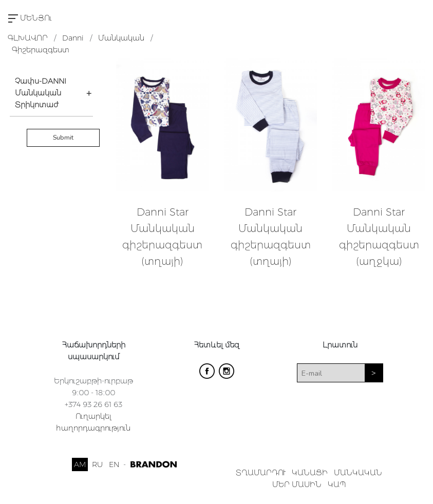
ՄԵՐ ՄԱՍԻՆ (297, 484)
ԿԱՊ (337, 484)
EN (114, 464)
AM (80, 464)
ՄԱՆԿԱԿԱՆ (358, 473)
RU (97, 464)
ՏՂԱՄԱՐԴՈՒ (261, 473)
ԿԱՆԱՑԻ (310, 473)
